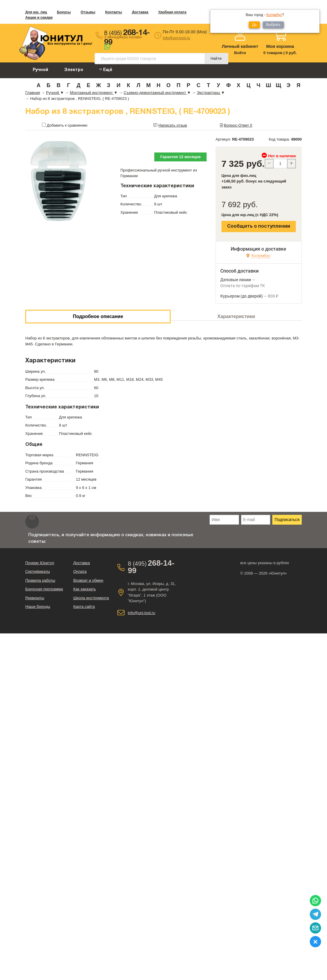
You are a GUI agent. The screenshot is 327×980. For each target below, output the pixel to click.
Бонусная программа (44, 589)
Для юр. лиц (36, 12)
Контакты (114, 12)
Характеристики (236, 316)
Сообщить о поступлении (259, 226)
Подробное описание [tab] (98, 316)
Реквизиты (35, 598)
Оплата (80, 571)
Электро (74, 70)
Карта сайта (84, 607)
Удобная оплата (172, 12)
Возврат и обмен (88, 580)
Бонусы (64, 12)
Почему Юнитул (40, 563)
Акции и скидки (39, 18)
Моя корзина (280, 46)
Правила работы (40, 580)
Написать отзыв (173, 125)
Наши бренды (38, 607)
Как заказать (84, 589)
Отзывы (88, 12)
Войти (240, 53)
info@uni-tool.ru (177, 38)
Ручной (40, 70)
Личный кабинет (240, 46)
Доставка (140, 12)
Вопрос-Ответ (238, 125)
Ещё (106, 70)
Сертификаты (38, 571)
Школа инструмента (91, 598)
